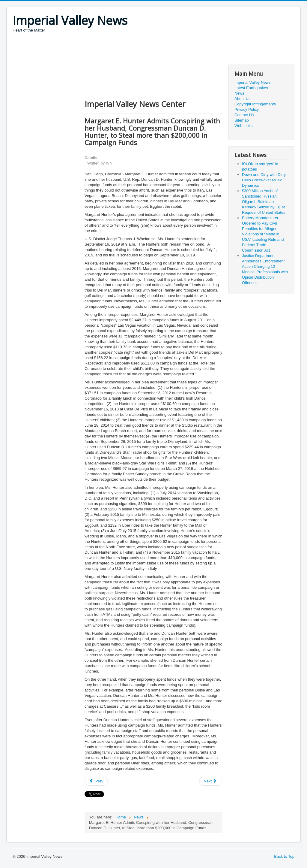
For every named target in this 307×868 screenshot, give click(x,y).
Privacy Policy (247, 109)
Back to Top (284, 856)
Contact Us (244, 115)
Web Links (243, 126)
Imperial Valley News (252, 82)
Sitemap (242, 120)
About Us (242, 99)
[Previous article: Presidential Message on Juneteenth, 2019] (96, 781)
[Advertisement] (122, 50)
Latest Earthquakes (251, 88)
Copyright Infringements (255, 104)
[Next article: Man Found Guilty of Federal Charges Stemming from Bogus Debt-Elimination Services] (211, 781)
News (239, 93)
